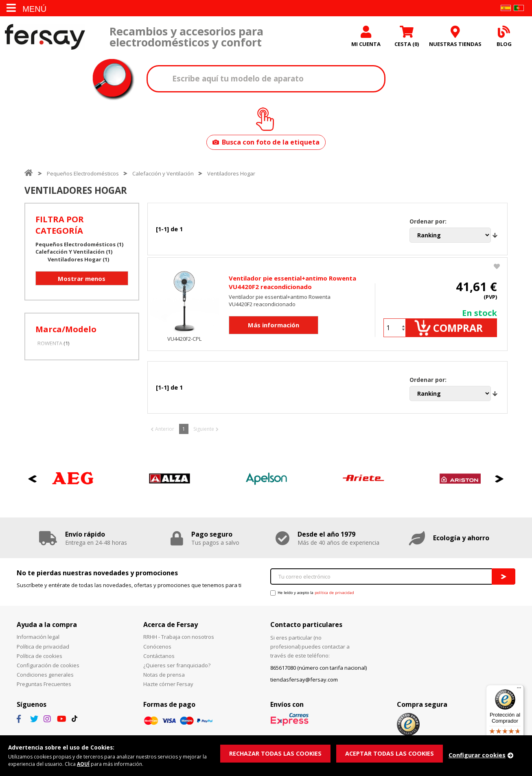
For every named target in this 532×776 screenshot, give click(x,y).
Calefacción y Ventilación (163, 175)
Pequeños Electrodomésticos (83, 175)
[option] (73, 483)
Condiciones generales (45, 680)
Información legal (38, 642)
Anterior (165, 433)
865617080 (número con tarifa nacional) (319, 673)
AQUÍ (88, 764)
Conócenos (157, 651)
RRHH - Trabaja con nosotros (179, 642)
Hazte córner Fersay (168, 689)
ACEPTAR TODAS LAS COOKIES (393, 753)
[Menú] (519, 690)
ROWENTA (50, 345)
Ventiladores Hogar (231, 175)
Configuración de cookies (48, 670)
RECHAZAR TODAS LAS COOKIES (277, 753)
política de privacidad (334, 597)
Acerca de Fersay (171, 629)
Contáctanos (159, 660)
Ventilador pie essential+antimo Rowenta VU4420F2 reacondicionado (292, 286)
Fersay (45, 38)
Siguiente (204, 433)
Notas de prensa (164, 680)
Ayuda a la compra (47, 629)
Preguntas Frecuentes (44, 689)
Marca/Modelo (66, 331)
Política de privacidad (43, 651)
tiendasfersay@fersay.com (304, 684)
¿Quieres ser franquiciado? (177, 670)
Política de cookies (39, 660)
